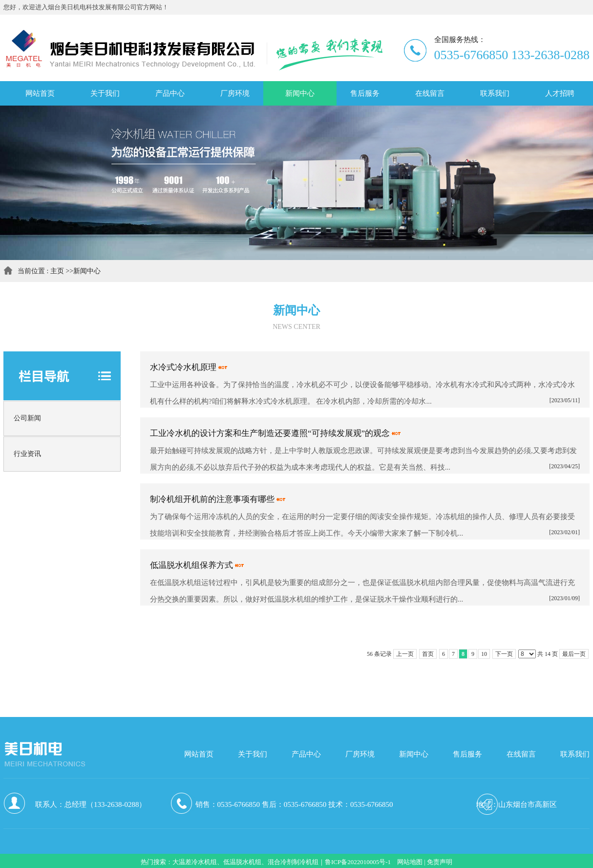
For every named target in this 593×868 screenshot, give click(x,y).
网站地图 (410, 862)
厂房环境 (360, 754)
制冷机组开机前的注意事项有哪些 (212, 499)
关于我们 (253, 754)
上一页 (405, 654)
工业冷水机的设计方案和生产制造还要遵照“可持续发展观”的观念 (270, 433)
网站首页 (199, 754)
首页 (428, 654)
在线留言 (521, 754)
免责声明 (440, 862)
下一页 (504, 654)
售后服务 (467, 754)
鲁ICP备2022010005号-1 (358, 862)
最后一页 (574, 654)
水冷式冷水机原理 (183, 367)
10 (484, 654)
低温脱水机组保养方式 (191, 565)
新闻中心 (87, 271)
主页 (57, 271)
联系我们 (575, 754)
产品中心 (306, 754)
